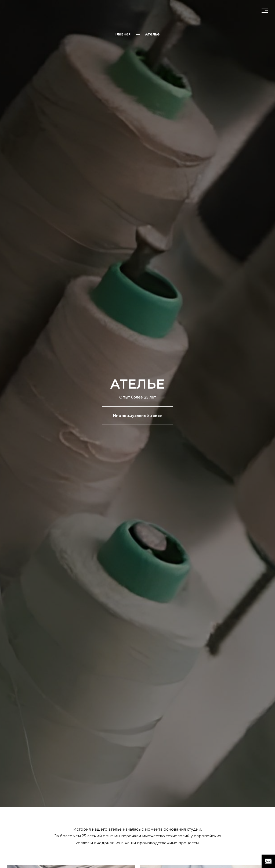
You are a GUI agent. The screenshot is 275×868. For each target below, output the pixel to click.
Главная (123, 34)
